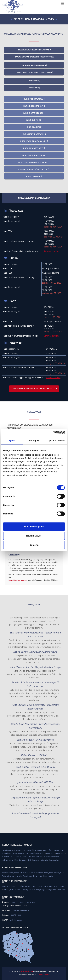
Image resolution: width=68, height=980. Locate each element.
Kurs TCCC (35, 81)
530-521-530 (15, 915)
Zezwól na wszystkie (34, 526)
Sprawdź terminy (51, 251)
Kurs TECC (35, 88)
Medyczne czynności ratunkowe (35, 50)
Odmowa (34, 545)
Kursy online (34, 176)
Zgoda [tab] (12, 440)
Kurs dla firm (34, 127)
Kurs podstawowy (34, 99)
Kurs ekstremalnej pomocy (34, 162)
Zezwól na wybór (34, 536)
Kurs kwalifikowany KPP (34, 141)
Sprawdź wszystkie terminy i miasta (35, 389)
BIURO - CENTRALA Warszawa (23, 902)
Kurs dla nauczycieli (34, 155)
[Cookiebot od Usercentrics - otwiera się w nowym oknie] (53, 433)
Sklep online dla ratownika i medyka (32, 19)
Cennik (5, 886)
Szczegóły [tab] (34, 440)
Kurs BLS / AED (34, 120)
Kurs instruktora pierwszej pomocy (17, 850)
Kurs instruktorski (34, 113)
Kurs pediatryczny (34, 148)
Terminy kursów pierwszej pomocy (51, 886)
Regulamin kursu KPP (56, 890)
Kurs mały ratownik (34, 134)
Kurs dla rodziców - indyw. (34, 169)
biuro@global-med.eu (18, 580)
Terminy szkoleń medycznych (34, 890)
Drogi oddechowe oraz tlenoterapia (35, 72)
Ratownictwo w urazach (35, 65)
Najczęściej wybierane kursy (32, 198)
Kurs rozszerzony (34, 106)
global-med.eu (16, 920)
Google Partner (44, 975)
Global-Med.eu (27, 971)
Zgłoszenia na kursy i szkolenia (22, 886)
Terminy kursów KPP (12, 890)
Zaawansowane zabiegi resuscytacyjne (35, 57)
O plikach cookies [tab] (56, 440)
